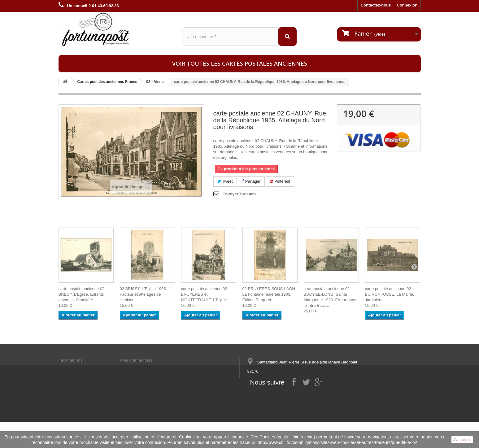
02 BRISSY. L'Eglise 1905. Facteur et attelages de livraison (144, 294)
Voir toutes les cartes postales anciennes (240, 63)
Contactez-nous (376, 5)
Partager (251, 181)
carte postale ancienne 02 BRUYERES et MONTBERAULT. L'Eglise (204, 294)
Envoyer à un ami (239, 194)
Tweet (225, 181)
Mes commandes (137, 360)
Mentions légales (75, 368)
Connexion (407, 5)
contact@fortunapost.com (295, 394)
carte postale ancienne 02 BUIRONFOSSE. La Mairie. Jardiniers (390, 294)
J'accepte (462, 440)
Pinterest (280, 181)
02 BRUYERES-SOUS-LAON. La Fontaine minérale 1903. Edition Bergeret (269, 294)
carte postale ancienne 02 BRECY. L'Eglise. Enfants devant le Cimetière (82, 294)
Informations (71, 360)
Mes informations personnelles (150, 368)
